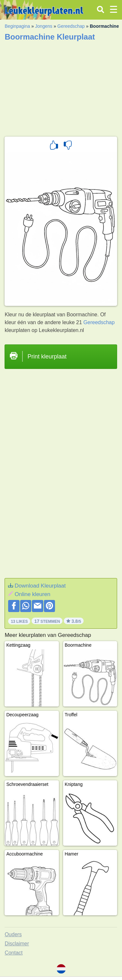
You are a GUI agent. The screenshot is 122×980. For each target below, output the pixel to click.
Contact (14, 953)
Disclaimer (17, 944)
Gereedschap (71, 26)
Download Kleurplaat (40, 586)
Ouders (13, 934)
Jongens (44, 26)
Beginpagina (17, 26)
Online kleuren (33, 594)
